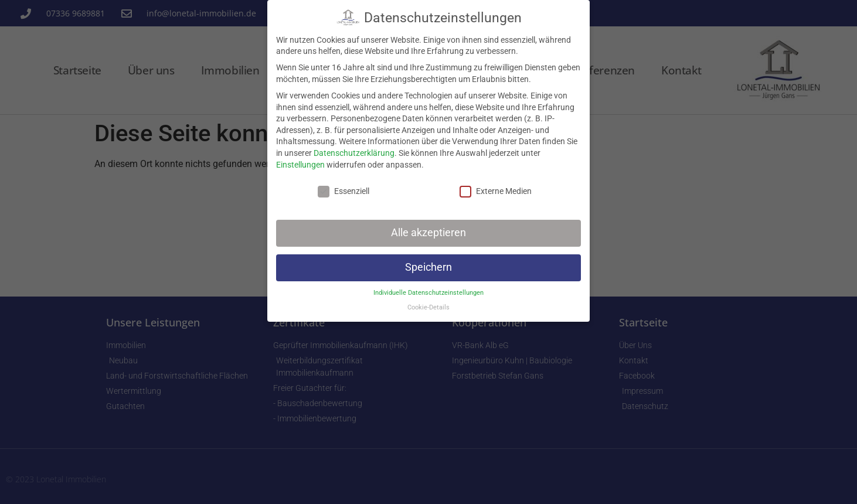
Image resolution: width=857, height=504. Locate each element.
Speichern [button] (428, 267)
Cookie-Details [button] (428, 307)
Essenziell (344, 191)
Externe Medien (496, 191)
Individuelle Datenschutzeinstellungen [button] (428, 293)
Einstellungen (300, 165)
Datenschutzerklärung (354, 153)
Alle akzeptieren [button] (428, 233)
